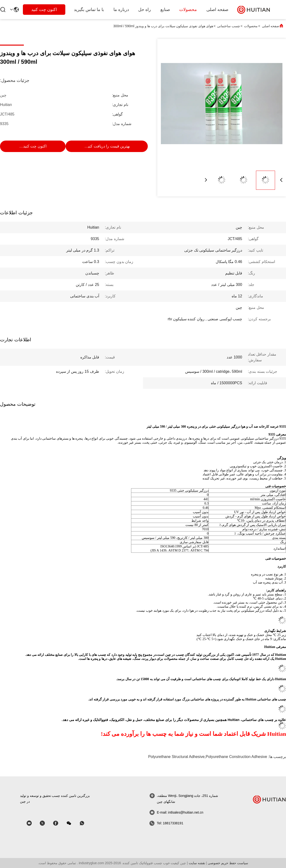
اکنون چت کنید (44, 10)
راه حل (145, 10)
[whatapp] (85, 823)
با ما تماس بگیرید (89, 10)
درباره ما (121, 10)
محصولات (188, 10)
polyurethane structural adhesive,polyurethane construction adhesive (208, 757)
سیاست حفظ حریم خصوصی (228, 863)
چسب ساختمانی (229, 26)
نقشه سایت (197, 863)
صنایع (165, 10)
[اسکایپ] (59, 823)
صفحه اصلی (217, 10)
